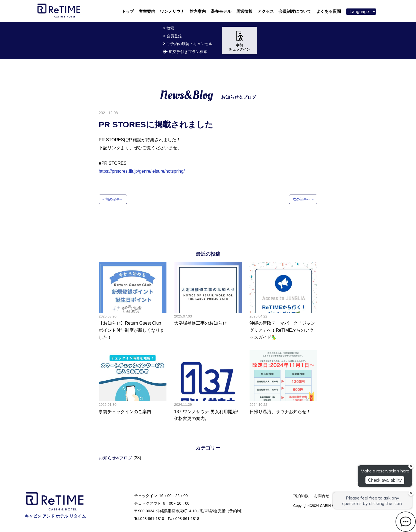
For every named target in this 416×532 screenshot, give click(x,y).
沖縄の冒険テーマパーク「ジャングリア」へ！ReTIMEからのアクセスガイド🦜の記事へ (283, 301)
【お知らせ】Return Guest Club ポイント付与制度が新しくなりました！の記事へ (133, 301)
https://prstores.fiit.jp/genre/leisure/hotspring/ (142, 171)
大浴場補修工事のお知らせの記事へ (208, 301)
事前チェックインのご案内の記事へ (133, 386)
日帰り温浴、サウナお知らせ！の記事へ (283, 386)
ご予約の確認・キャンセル (189, 44)
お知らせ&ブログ (115, 458)
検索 (170, 28)
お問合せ (322, 496)
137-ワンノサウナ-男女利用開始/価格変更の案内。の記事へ (208, 386)
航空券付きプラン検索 (188, 52)
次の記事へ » (303, 199)
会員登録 (174, 36)
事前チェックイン (239, 41)
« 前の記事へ (113, 199)
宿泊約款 (301, 496)
